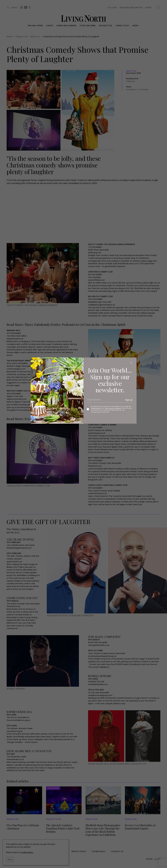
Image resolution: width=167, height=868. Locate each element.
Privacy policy (96, 408)
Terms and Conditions (113, 408)
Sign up (129, 400)
